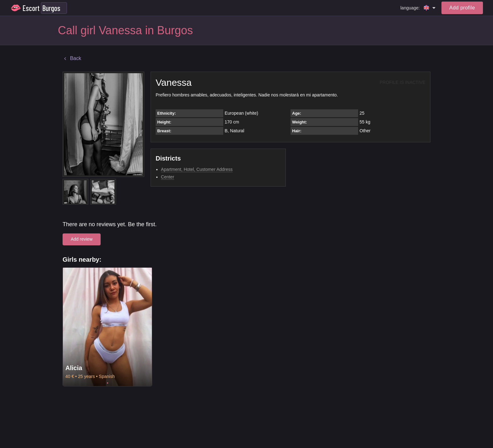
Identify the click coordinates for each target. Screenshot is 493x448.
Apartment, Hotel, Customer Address (197, 169)
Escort (31, 8)
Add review (82, 239)
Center (168, 177)
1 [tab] (108, 383)
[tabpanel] (107, 327)
